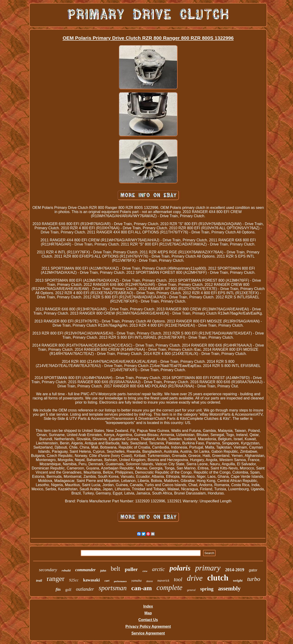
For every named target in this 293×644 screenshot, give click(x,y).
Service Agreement (148, 633)
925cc (74, 580)
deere (150, 581)
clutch (218, 578)
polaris (180, 568)
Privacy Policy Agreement (148, 626)
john (103, 571)
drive (195, 578)
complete (169, 588)
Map (148, 613)
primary (208, 568)
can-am (142, 588)
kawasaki (92, 580)
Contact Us (148, 620)
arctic (158, 569)
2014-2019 (235, 570)
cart (107, 581)
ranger (56, 579)
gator (253, 570)
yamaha (137, 581)
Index (148, 606)
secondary (48, 570)
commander (85, 570)
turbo (254, 579)
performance (120, 581)
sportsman (113, 588)
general (191, 590)
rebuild (66, 570)
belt (116, 569)
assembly (229, 588)
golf (68, 590)
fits (58, 589)
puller (131, 569)
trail (39, 580)
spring (207, 589)
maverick (163, 581)
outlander (85, 589)
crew (145, 571)
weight (238, 580)
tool (178, 579)
